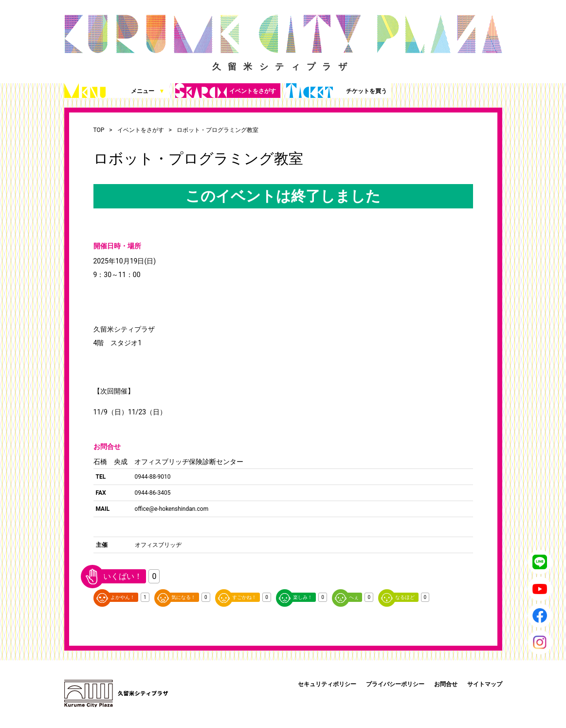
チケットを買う (337, 91)
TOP (99, 130)
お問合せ (446, 684)
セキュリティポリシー (327, 684)
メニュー (115, 91)
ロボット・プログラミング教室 (218, 130)
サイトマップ (485, 684)
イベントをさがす (226, 91)
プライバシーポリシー (395, 684)
